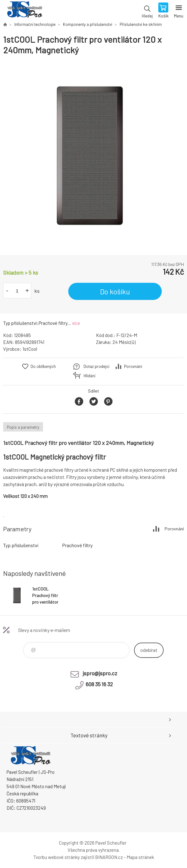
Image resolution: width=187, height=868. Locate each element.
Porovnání (133, 366)
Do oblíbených (43, 366)
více (76, 323)
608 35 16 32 (99, 684)
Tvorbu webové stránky (57, 857)
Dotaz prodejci (96, 366)
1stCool (30, 349)
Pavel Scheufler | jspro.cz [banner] (24, 11)
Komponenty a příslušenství (88, 24)
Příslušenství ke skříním (141, 24)
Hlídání (89, 376)
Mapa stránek (140, 857)
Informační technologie (35, 24)
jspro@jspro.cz (100, 673)
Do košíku (115, 292)
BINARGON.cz (109, 857)
